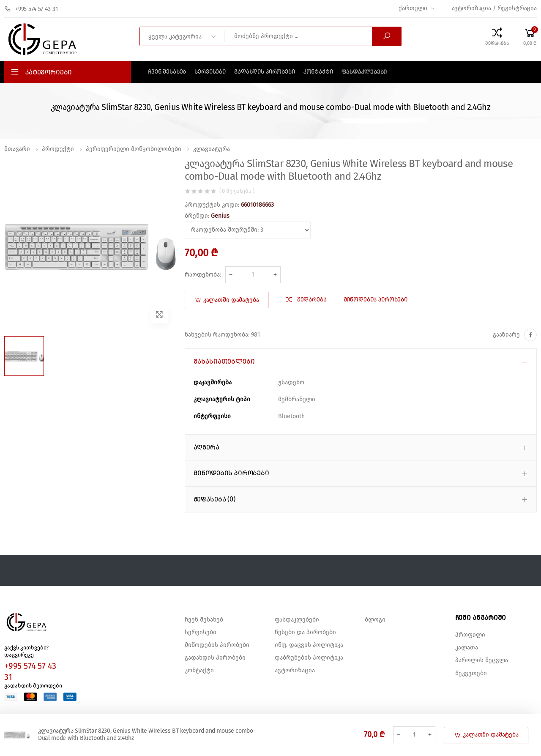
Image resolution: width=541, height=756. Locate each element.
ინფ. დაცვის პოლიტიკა (309, 645)
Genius (220, 216)
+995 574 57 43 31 (31, 9)
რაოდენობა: (203, 275)
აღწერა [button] (206, 447)
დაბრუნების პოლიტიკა (309, 658)
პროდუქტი (58, 149)
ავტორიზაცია (295, 671)
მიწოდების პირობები (217, 645)
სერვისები (210, 72)
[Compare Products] (497, 36)
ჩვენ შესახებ (167, 72)
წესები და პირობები (305, 633)
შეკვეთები (471, 674)
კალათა (467, 648)
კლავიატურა (212, 149)
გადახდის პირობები (265, 72)
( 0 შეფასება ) (237, 191)
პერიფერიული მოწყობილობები (134, 149)
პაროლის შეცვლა (482, 660)
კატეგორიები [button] (49, 72)
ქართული (413, 8)
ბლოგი (375, 620)
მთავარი (17, 149)
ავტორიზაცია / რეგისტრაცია (495, 8)
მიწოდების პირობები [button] (231, 473)
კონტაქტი (318, 72)
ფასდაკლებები (364, 72)
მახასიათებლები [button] (224, 362)
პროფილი (470, 635)
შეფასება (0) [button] (214, 499)
